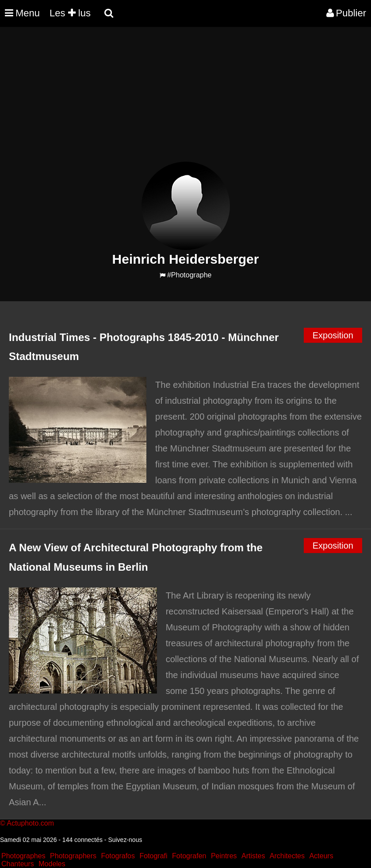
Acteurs (321, 856)
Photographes (23, 856)
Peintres (224, 856)
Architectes (287, 856)
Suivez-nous (125, 840)
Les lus (70, 13)
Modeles (52, 864)
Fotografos (118, 856)
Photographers (73, 856)
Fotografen (189, 856)
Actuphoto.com (30, 823)
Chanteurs (18, 864)
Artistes (253, 856)
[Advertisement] (161, 100)
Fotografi (153, 856)
